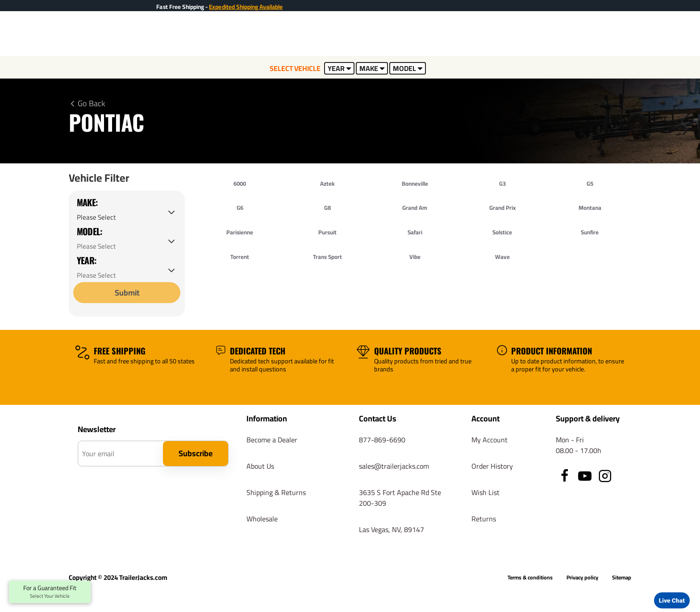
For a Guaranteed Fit (50, 592)
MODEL (408, 68)
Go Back (92, 104)
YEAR (340, 68)
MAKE (372, 68)
